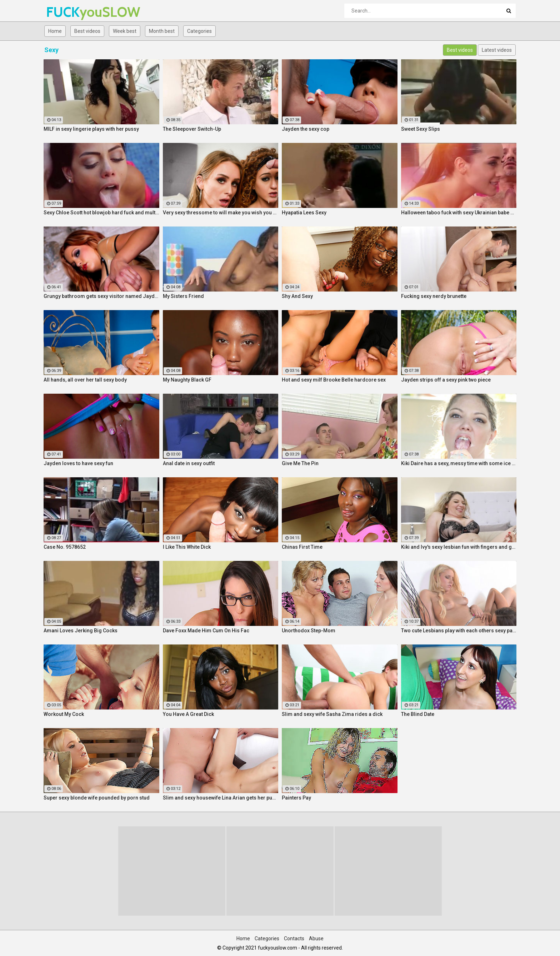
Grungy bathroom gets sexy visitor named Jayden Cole (101, 296)
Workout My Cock (64, 714)
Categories (199, 31)
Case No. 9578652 (65, 547)
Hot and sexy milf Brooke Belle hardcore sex (334, 380)
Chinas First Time (302, 547)
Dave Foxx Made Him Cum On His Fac (206, 631)
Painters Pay (296, 798)
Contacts (294, 938)
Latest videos (497, 50)
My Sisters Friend (183, 296)
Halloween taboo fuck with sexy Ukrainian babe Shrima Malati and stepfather (459, 213)
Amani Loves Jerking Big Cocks (81, 631)
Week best (125, 31)
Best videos (87, 31)
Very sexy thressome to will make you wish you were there (221, 213)
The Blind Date (418, 714)
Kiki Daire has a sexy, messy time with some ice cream (459, 463)
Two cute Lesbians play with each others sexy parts (459, 631)
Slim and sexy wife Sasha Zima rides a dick (332, 714)
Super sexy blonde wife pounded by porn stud (97, 798)
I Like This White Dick (187, 547)
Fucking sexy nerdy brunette (434, 296)
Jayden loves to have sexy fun (78, 463)
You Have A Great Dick (188, 714)
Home (55, 31)
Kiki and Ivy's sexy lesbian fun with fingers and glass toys (459, 547)
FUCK (65, 12)
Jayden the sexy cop (306, 129)
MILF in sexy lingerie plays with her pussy (91, 129)
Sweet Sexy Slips (421, 129)
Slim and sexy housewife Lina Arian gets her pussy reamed (221, 798)
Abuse (316, 938)
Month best (162, 31)
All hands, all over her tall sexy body (85, 380)
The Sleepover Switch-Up (192, 129)
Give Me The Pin (300, 463)
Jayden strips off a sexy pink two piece (446, 380)
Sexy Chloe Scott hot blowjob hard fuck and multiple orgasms (101, 213)
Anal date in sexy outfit (189, 463)
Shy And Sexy (297, 296)
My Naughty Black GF (187, 380)
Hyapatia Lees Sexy (304, 213)
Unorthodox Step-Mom (309, 631)
